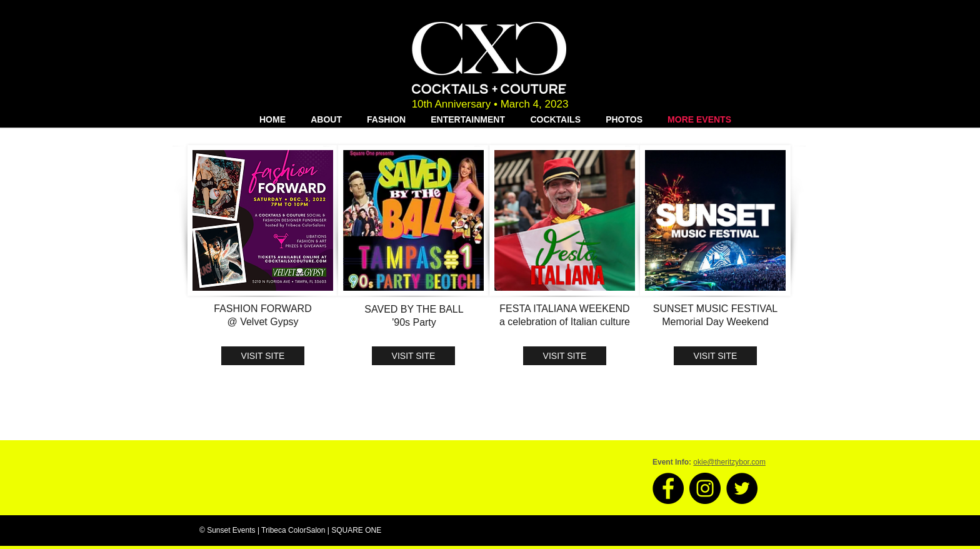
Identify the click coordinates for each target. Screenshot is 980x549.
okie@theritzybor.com (729, 462)
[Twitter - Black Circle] (742, 488)
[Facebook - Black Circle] (668, 488)
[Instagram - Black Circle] (705, 488)
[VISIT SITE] (263, 356)
